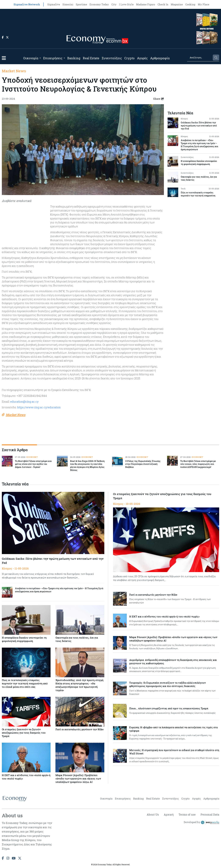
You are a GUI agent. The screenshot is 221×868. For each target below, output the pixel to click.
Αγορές (142, 58)
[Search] (200, 58)
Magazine (177, 4)
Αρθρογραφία (160, 58)
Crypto (129, 58)
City (114, 4)
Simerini (68, 4)
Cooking (190, 4)
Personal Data (210, 815)
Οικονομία (31, 58)
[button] (4, 58)
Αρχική (169, 815)
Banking (74, 58)
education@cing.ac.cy (24, 402)
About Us (153, 815)
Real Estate (91, 58)
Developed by (201, 822)
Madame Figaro (146, 4)
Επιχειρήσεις (53, 58)
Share (159, 99)
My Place (204, 4)
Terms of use (187, 815)
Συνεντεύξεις (112, 58)
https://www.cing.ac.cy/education (39, 407)
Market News (14, 71)
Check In (163, 4)
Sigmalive (54, 4)
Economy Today (99, 4)
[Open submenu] (40, 58)
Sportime (81, 4)
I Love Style (126, 4)
